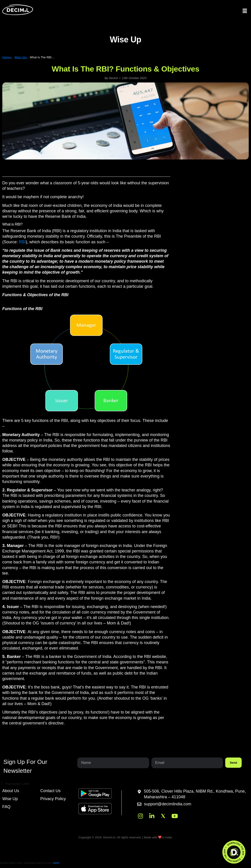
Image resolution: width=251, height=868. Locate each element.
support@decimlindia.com (167, 804)
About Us (11, 791)
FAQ (6, 807)
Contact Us (50, 791)
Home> (7, 57)
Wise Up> (21, 57)
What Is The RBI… (42, 57)
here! (56, 863)
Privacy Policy (53, 799)
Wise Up (10, 799)
